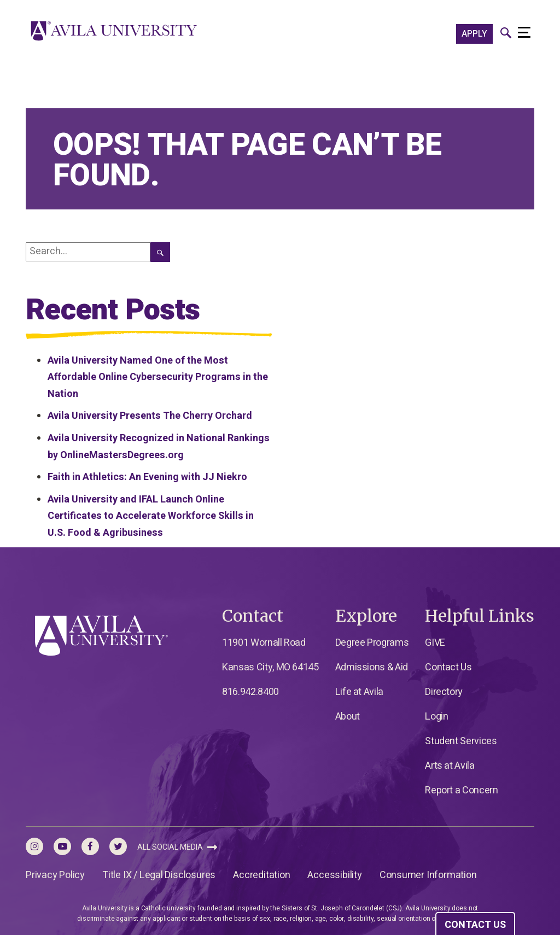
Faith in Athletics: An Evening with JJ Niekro (147, 477)
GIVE (435, 643)
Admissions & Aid (372, 667)
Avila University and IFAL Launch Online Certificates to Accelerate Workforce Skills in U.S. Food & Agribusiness (151, 516)
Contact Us (448, 667)
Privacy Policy (55, 875)
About (348, 717)
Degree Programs (372, 643)
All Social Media (177, 847)
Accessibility (334, 875)
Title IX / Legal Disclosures (159, 875)
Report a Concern (461, 790)
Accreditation (261, 875)
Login (436, 717)
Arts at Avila (450, 766)
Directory (444, 692)
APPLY (474, 34)
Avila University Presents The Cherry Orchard (150, 416)
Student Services (461, 741)
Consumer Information (428, 875)
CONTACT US (475, 925)
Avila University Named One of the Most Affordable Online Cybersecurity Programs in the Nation (158, 377)
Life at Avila (359, 692)
